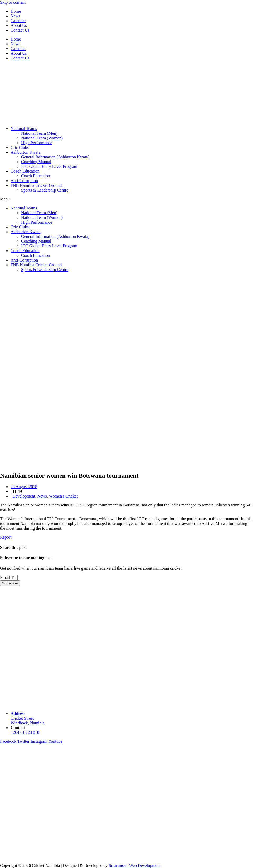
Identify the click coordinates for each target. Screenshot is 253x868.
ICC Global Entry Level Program (49, 166)
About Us (19, 25)
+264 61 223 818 (25, 732)
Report (6, 537)
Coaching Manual (36, 162)
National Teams (24, 129)
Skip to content (13, 2)
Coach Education (25, 171)
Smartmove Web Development (135, 866)
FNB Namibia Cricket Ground (36, 185)
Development (24, 496)
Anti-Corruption (24, 181)
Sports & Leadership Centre (45, 190)
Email (6, 577)
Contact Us (20, 30)
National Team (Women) (42, 138)
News (15, 16)
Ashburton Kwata (25, 152)
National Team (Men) (39, 133)
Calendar (18, 21)
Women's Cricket (64, 496)
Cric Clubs (20, 147)
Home (16, 11)
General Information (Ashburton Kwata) (55, 157)
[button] (126, 199)
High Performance (37, 143)
